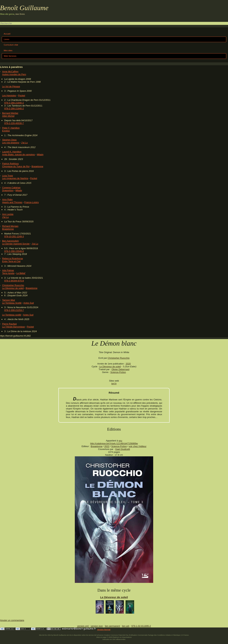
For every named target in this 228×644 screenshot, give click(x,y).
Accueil (7, 34)
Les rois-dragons (11, 143)
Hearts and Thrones (12, 202)
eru (121, 441)
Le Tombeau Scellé (12, 303)
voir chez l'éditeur (138, 446)
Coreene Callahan (11, 188)
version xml (83, 626)
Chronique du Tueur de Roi (16, 166)
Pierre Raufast (9, 324)
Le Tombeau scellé (12, 315)
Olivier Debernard (120, 369)
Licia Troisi (7, 176)
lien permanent (112, 626)
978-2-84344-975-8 (14, 281)
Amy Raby (7, 199)
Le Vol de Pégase (11, 86)
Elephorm (116, 637)
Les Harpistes (9, 96)
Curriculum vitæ (11, 45)
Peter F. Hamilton (11, 128)
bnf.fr (114, 384)
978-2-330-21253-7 (14, 310)
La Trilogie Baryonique (13, 327)
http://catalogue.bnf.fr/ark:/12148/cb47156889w (114, 443)
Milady (40, 155)
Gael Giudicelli (123, 449)
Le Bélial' (21, 273)
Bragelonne (37, 166)
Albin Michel (8, 116)
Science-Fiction (118, 372)
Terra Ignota (8, 273)
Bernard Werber (10, 113)
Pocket (22, 96)
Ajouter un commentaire (12, 620)
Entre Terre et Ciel (11, 261)
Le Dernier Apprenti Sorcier (16, 244)
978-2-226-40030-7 (14, 123)
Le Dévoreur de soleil (13, 288)
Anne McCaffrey (10, 72)
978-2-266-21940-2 (14, 103)
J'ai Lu (24, 143)
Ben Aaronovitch (10, 241)
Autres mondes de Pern (14, 74)
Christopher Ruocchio (13, 285)
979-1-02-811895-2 (141, 626)
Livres (7, 39)
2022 (107, 446)
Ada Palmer (8, 270)
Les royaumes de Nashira (15, 178)
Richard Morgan (10, 226)
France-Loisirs (31, 202)
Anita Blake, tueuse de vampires (19, 155)
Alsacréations (127, 637)
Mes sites (8, 50)
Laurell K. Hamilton (12, 152)
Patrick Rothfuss (10, 164)
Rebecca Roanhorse (13, 258)
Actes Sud (28, 303)
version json (97, 626)
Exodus (6, 131)
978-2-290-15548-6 (14, 251)
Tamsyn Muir (9, 300)
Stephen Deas (9, 140)
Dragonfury (8, 190)
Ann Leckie (8, 214)
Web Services (10, 56)
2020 (128, 364)
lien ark (126, 626)
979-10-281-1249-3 (14, 236)
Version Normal (104, 629)
